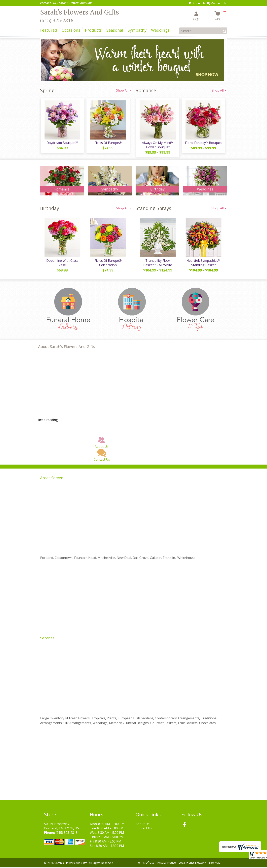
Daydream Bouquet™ (62, 143)
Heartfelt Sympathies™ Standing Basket (203, 264)
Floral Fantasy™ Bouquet (203, 143)
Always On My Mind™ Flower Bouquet (157, 145)
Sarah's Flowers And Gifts (80, 12)
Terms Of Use (145, 864)
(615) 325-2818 (57, 20)
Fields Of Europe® (108, 143)
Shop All (124, 90)
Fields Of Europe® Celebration (108, 264)
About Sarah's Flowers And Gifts (67, 348)
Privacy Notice (167, 864)
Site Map (215, 864)
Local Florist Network (192, 864)
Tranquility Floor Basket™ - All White (157, 264)
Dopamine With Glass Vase (62, 264)
